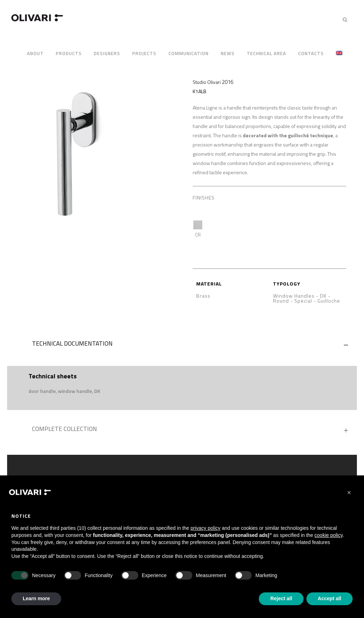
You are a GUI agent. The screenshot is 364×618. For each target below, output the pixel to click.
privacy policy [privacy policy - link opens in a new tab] (205, 528)
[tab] (182, 345)
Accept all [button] (330, 598)
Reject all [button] (281, 598)
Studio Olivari (207, 82)
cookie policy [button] (329, 535)
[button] (64, 391)
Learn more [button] (36, 598)
